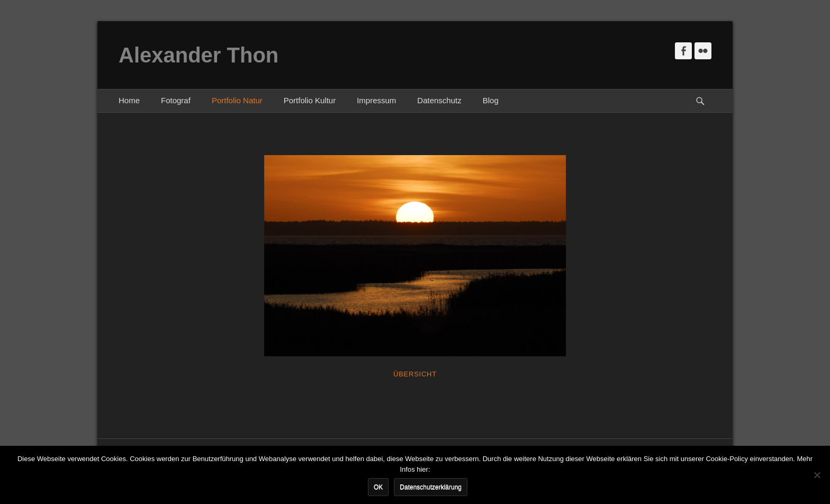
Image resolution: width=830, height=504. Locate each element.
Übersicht (415, 374)
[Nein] (817, 475)
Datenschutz (439, 100)
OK (378, 487)
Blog (491, 100)
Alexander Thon (199, 55)
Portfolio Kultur (310, 100)
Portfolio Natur (237, 100)
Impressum (376, 100)
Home (129, 100)
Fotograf (176, 100)
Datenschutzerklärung (431, 487)
